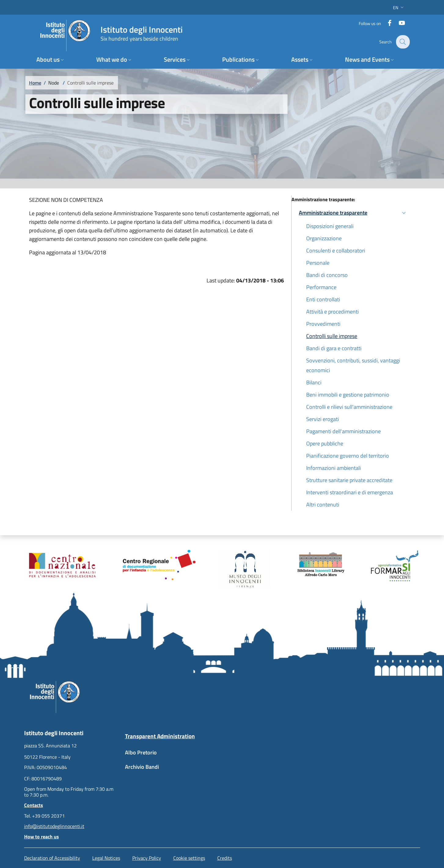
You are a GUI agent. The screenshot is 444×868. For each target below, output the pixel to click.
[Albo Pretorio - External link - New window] (172, 755)
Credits (225, 858)
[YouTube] (399, 23)
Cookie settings (189, 858)
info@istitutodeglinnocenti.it (54, 826)
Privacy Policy (147, 858)
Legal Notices (106, 858)
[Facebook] (387, 23)
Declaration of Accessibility (52, 858)
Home (35, 83)
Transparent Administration (160, 736)
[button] (399, 7)
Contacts (34, 805)
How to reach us (42, 837)
